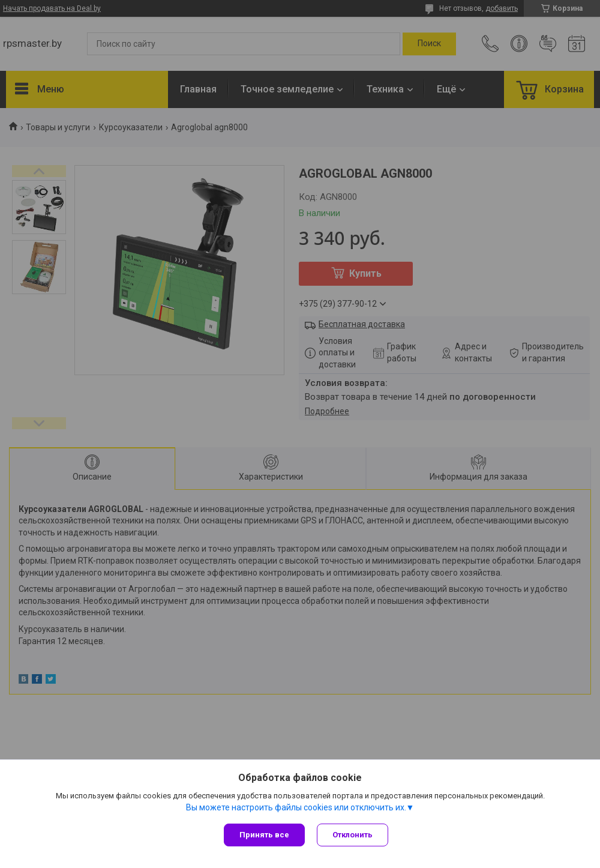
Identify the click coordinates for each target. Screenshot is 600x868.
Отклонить (352, 835)
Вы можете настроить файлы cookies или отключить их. (296, 807)
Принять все (264, 835)
